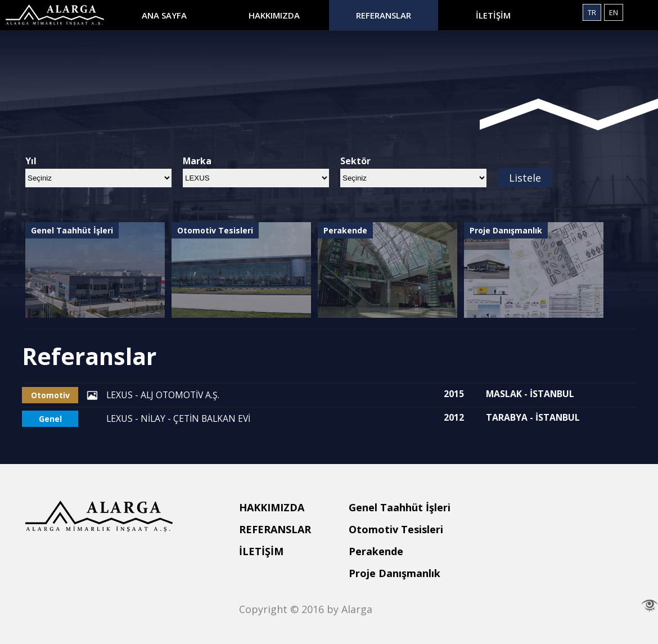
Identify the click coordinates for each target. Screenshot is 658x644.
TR (592, 12)
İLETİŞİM (493, 15)
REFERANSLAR (384, 15)
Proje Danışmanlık (395, 573)
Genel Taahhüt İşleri (400, 507)
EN (614, 12)
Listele (525, 178)
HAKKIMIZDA (274, 15)
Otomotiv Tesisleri (396, 529)
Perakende (376, 551)
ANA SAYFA (164, 15)
